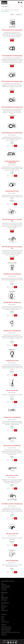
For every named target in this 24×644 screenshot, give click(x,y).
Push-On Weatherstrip (12, 561)
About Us (3, 608)
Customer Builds (5, 610)
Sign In (3, 617)
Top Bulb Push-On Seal (12, 361)
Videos (3, 595)
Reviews (3, 605)
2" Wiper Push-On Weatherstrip (12, 417)
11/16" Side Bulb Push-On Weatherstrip (12, 107)
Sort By (19, 15)
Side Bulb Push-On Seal (12, 191)
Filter (12, 15)
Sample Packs (4, 599)
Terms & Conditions (5, 622)
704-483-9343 (8, 631)
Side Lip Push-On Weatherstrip (12, 446)
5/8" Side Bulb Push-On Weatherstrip (12, 81)
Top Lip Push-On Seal (12, 390)
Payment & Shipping (5, 587)
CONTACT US (4, 635)
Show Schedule (4, 606)
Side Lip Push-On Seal (12, 475)
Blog (2, 596)
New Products (4, 600)
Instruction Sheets (5, 598)
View (12, 40)
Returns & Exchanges (6, 586)
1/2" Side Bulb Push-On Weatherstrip (12, 56)
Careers (3, 609)
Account (3, 618)
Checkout (3, 621)
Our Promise (4, 589)
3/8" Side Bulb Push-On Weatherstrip (12, 30)
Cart (2, 619)
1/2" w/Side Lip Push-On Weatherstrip (12, 504)
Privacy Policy (4, 590)
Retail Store (4, 585)
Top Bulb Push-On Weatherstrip (12, 274)
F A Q (2, 583)
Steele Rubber (8, 3)
